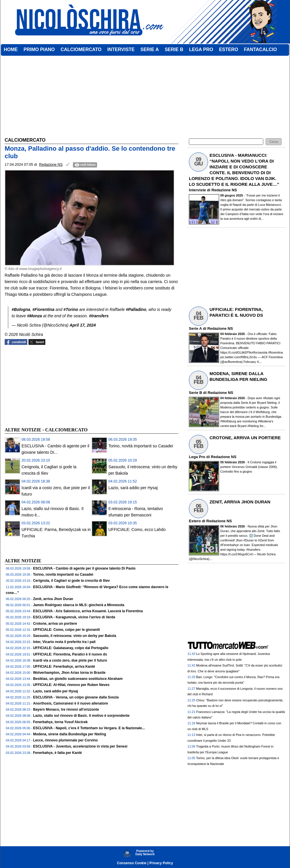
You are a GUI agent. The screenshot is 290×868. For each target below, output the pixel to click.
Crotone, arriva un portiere (55, 624)
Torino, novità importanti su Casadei (141, 446)
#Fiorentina (43, 309)
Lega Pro (197, 457)
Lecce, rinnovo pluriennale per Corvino (66, 740)
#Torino (71, 309)
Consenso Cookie (132, 863)
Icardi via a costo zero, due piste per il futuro (70, 660)
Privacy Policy (161, 863)
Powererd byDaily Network (145, 853)
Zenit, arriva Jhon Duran (53, 599)
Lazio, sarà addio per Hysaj (133, 488)
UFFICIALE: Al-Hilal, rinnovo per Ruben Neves (71, 685)
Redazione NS (224, 190)
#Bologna (21, 309)
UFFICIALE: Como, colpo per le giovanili (67, 630)
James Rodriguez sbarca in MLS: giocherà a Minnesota (79, 605)
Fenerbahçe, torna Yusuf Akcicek (60, 722)
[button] (274, 142)
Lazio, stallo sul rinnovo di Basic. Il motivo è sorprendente (81, 716)
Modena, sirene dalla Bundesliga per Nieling (70, 734)
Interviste (197, 190)
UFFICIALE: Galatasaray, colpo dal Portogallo (71, 648)
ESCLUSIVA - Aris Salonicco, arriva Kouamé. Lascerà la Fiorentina (88, 611)
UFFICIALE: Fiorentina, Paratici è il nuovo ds (70, 654)
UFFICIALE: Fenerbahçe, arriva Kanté (64, 667)
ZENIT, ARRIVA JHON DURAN (240, 502)
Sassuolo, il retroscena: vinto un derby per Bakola (75, 636)
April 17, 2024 (83, 325)
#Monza (34, 316)
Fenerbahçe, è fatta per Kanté (58, 753)
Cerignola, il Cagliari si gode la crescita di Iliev (71, 581)
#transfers (99, 316)
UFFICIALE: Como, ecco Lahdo (137, 530)
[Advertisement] (48, 385)
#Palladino (136, 309)
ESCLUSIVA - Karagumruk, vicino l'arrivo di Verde (74, 617)
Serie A (195, 328)
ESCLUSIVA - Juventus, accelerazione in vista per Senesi (80, 746)
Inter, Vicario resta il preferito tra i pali (64, 642)
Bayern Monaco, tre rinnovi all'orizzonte (66, 709)
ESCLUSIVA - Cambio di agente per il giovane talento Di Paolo (84, 568)
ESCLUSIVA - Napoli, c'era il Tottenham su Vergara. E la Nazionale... (89, 728)
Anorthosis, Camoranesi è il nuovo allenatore (71, 703)
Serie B (195, 393)
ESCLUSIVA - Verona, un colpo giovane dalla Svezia (76, 697)
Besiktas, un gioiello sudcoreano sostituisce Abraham (78, 679)
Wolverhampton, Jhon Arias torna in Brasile (69, 673)
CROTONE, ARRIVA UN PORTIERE (245, 438)
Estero (195, 521)
